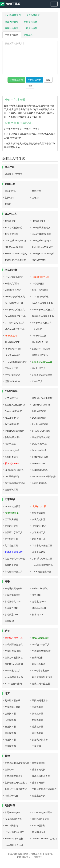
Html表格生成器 (13, 355)
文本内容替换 (11, 526)
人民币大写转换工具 (42, 559)
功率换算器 (38, 720)
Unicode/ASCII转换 (14, 470)
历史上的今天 (39, 796)
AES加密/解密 (12, 418)
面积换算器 (38, 707)
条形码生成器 (11, 457)
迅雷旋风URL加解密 (15, 405)
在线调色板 (38, 658)
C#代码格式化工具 (14, 303)
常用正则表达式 (12, 375)
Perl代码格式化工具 (42, 323)
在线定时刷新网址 (14, 658)
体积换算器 (38, 714)
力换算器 (36, 746)
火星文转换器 (31, 28)
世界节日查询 (39, 783)
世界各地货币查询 (41, 776)
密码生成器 (10, 444)
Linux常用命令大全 (14, 845)
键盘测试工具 (11, 490)
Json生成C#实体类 (41, 234)
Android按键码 (39, 483)
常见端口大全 (39, 832)
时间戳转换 (10, 191)
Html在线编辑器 (13, 15)
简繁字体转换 (31, 22)
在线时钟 (36, 191)
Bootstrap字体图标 (14, 839)
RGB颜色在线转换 (41, 572)
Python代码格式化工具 (43, 310)
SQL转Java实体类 (14, 247)
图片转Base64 (12, 463)
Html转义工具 (39, 336)
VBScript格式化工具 (15, 329)
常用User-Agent (13, 812)
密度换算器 (10, 746)
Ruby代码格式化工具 (15, 316)
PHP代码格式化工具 (15, 297)
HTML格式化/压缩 (14, 277)
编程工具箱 (10, 4)
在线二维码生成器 (41, 684)
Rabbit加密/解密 (40, 424)
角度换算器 (10, 740)
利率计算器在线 (12, 700)
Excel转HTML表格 (41, 349)
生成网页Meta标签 (41, 651)
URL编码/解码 (12, 476)
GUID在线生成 (12, 450)
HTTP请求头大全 (41, 819)
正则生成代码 (11, 368)
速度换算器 (38, 733)
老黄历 (8, 204)
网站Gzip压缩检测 (14, 664)
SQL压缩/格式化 (40, 290)
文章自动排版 (33, 15)
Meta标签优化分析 (14, 677)
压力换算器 (10, 720)
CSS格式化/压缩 (41, 277)
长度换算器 (10, 727)
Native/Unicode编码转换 (44, 476)
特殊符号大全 (11, 796)
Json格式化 (10, 221)
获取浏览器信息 (12, 595)
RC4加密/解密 (12, 424)
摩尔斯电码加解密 (41, 437)
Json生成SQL (12, 234)
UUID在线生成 (39, 444)
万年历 (35, 198)
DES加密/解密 (39, 418)
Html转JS (37, 329)
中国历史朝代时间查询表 (44, 789)
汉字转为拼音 (12, 28)
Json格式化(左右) (13, 227)
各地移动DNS (39, 608)
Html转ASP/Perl (13, 349)
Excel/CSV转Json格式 (16, 254)
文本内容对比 (39, 526)
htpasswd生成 (39, 450)
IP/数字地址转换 (40, 457)
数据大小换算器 (40, 740)
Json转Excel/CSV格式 (43, 254)
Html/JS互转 (11, 336)
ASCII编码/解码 (40, 470)
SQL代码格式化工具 (15, 310)
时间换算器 (10, 733)
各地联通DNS (12, 608)
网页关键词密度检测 (42, 677)
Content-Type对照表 (42, 812)
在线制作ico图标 (13, 651)
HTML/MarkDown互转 (16, 362)
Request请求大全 (13, 819)
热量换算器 (10, 714)
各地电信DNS (39, 602)
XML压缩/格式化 (40, 297)
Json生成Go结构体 (41, 241)
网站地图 (38, 857)
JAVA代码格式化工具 (42, 303)
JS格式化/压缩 (12, 283)
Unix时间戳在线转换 (42, 565)
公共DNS (37, 595)
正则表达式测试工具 (42, 362)
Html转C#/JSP (12, 342)
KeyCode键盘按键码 (15, 483)
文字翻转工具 (11, 539)
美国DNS (9, 621)
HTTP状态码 (11, 826)
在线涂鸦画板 (39, 763)
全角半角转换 (12, 35)
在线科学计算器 (12, 707)
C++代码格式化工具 (15, 323)
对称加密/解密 (39, 411)
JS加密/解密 (38, 283)
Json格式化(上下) (41, 221)
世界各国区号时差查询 (16, 783)
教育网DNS (38, 615)
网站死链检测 (39, 664)
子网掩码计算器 (40, 700)
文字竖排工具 (39, 532)
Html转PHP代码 (40, 342)
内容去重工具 (39, 539)
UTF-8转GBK (39, 463)
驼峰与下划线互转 (14, 552)
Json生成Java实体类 (15, 241)
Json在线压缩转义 (41, 227)
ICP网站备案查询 (41, 671)
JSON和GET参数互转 (16, 260)
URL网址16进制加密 (42, 398)
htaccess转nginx (40, 638)
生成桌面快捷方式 (14, 644)
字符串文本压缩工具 (42, 546)
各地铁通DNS (12, 615)
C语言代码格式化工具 (43, 316)
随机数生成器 (11, 565)
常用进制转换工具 (14, 572)
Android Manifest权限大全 (45, 839)
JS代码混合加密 (13, 290)
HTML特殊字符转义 (14, 832)
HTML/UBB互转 (40, 355)
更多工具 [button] (29, 35)
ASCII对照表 (38, 826)
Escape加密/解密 (13, 411)
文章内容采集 (12, 22)
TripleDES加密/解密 (14, 431)
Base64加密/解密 (41, 405)
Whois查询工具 (13, 671)
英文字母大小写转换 (15, 559)
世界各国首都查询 (14, 776)
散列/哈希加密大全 (14, 437)
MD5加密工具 (12, 398)
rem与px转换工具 (41, 644)
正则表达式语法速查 (42, 375)
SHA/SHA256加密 (41, 431)
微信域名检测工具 (14, 638)
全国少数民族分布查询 (16, 789)
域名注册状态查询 (14, 174)
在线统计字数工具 (14, 532)
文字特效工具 (11, 546)
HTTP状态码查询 (13, 684)
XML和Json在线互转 (42, 247)
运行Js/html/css (12, 381)
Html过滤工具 (39, 368)
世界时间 (9, 198)
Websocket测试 (40, 588)
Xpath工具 (37, 381)
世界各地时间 (39, 770)
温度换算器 (38, 727)
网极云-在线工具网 (33, 854)
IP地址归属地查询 (14, 588)
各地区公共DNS (13, 602)
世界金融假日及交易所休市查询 (20, 763)
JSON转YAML (39, 260)
